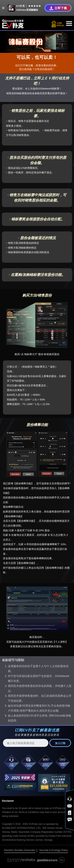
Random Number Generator (20, 850)
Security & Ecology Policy (54, 850)
